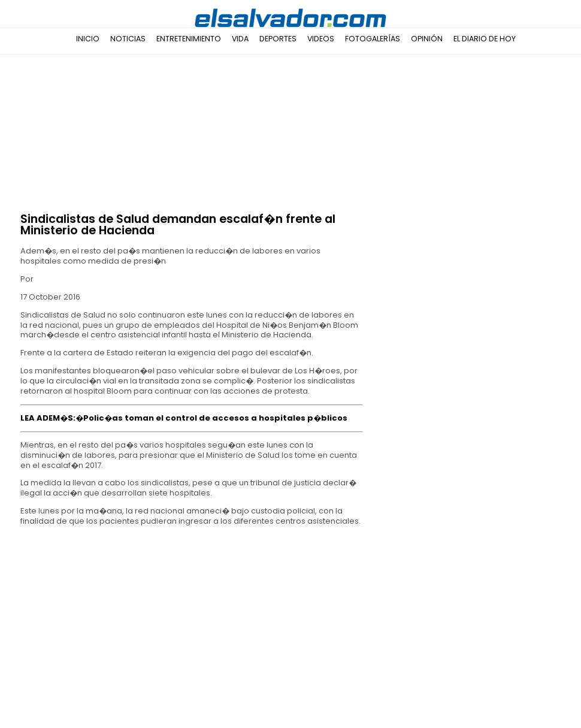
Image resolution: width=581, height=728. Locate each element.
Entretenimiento (189, 39)
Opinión (427, 39)
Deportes (278, 39)
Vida (240, 39)
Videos (321, 39)
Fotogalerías (373, 39)
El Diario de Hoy (485, 39)
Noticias (128, 39)
